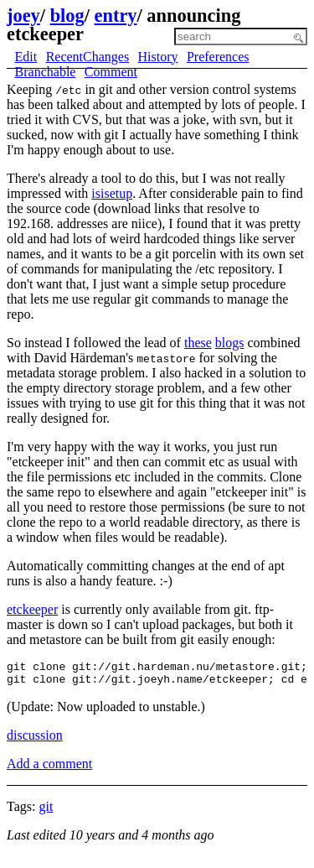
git (46, 811)
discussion (35, 740)
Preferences (218, 57)
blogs (230, 343)
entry (116, 16)
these (198, 343)
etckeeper (32, 609)
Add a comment (49, 769)
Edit (26, 57)
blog (67, 16)
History (158, 57)
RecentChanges (88, 57)
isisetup (112, 193)
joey (23, 16)
